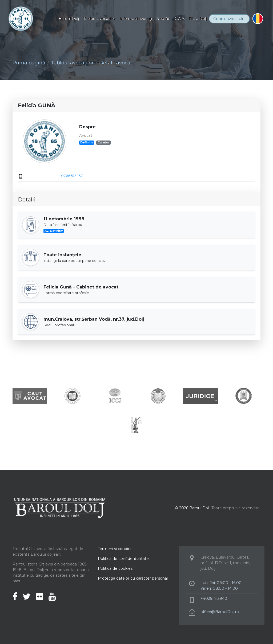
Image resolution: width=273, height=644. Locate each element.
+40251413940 (214, 598)
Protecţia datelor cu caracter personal (133, 578)
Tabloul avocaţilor (99, 19)
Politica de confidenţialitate (123, 559)
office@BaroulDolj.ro (220, 612)
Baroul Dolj (69, 19)
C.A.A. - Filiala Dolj (191, 19)
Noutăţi (163, 19)
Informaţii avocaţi (136, 19)
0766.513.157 (72, 176)
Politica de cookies (115, 568)
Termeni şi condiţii (115, 549)
